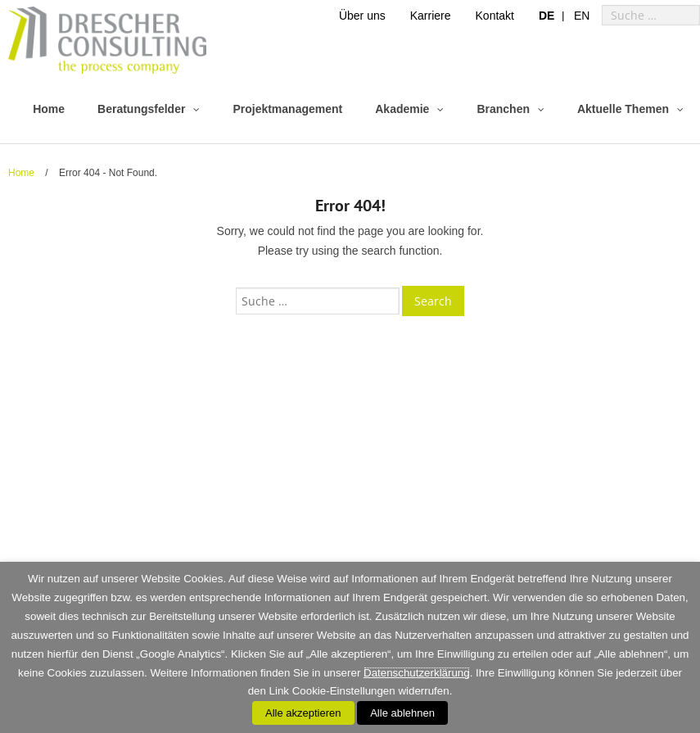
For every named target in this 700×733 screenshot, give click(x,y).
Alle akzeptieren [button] (303, 713)
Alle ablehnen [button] (402, 713)
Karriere (431, 16)
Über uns (362, 16)
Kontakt (495, 16)
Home (21, 173)
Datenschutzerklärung (417, 673)
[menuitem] (546, 15)
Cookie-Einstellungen (344, 691)
